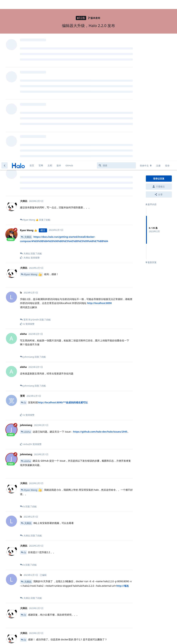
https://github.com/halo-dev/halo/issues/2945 (100, 271)
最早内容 (151, 43)
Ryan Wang (33, 113)
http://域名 (123, 425)
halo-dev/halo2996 (106, 615)
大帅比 (28, 76)
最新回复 (151, 102)
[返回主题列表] (4, 4)
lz (25, 242)
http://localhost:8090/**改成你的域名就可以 (63, 241)
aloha (28, 271)
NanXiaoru (31, 615)
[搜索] (116, 4)
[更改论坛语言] (146, 5)
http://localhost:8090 (99, 142)
